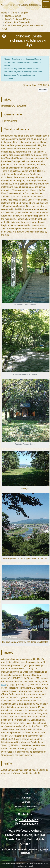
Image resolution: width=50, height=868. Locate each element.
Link (26, 793)
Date (4, 685)
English (24, 13)
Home (4, 13)
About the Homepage (26, 806)
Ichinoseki (43, 90)
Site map (26, 798)
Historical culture (13, 16)
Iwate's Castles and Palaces (19, 19)
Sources (26, 802)
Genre (14, 13)
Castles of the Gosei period (18, 22)
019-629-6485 (29, 820)
